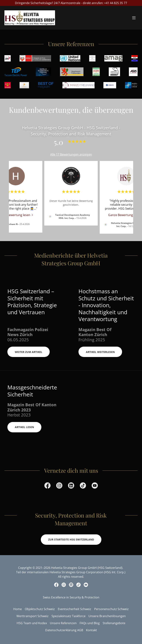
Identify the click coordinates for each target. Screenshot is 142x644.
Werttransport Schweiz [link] (32, 616)
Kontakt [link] (91, 630)
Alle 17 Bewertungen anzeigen (71, 154)
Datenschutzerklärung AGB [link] (64, 630)
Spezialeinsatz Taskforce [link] (69, 616)
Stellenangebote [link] (114, 623)
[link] (30, 18)
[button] (134, 18)
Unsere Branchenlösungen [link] (107, 616)
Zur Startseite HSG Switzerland (71, 539)
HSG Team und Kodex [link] (32, 623)
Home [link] (18, 609)
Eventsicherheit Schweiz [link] (75, 609)
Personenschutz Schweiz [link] (111, 609)
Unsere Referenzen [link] (63, 623)
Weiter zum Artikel (29, 352)
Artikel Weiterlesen (100, 352)
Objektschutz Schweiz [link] (40, 609)
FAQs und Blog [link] (90, 623)
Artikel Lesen (24, 427)
